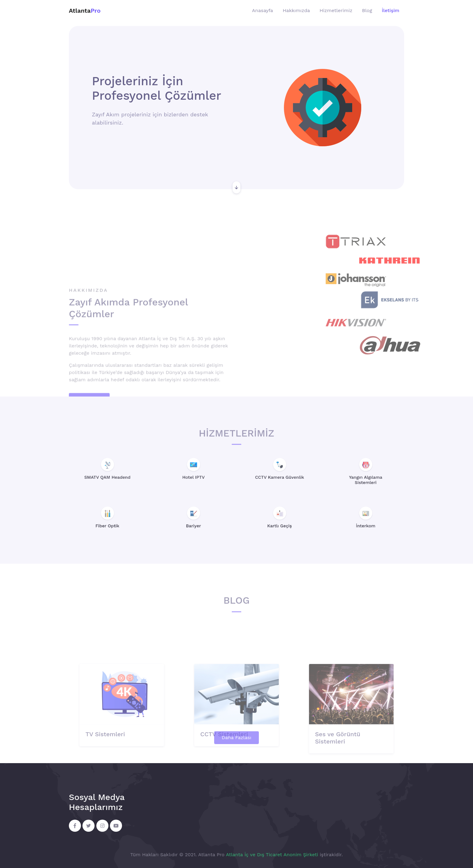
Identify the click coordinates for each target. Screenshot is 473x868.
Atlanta (85, 11)
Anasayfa (262, 10)
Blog (367, 10)
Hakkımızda (296, 10)
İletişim (391, 10)
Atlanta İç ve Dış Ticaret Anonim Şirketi (272, 855)
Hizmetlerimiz (336, 10)
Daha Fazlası (236, 745)
